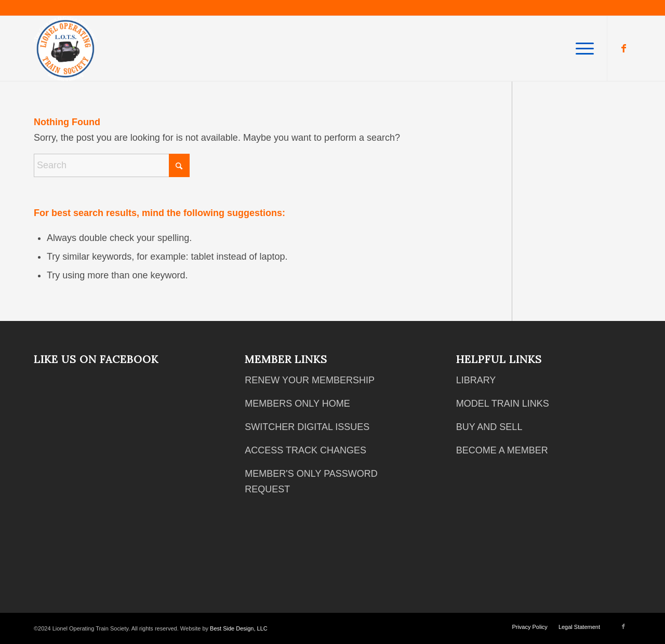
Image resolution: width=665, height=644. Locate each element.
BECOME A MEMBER (502, 450)
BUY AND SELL (489, 427)
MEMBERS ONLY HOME (297, 404)
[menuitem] (581, 49)
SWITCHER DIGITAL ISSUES (307, 427)
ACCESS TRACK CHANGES (305, 450)
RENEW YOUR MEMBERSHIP (310, 380)
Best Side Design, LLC (239, 628)
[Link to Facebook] (623, 48)
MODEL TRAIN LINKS (503, 404)
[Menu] (581, 49)
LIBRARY (476, 380)
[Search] (112, 165)
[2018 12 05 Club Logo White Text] (65, 49)
